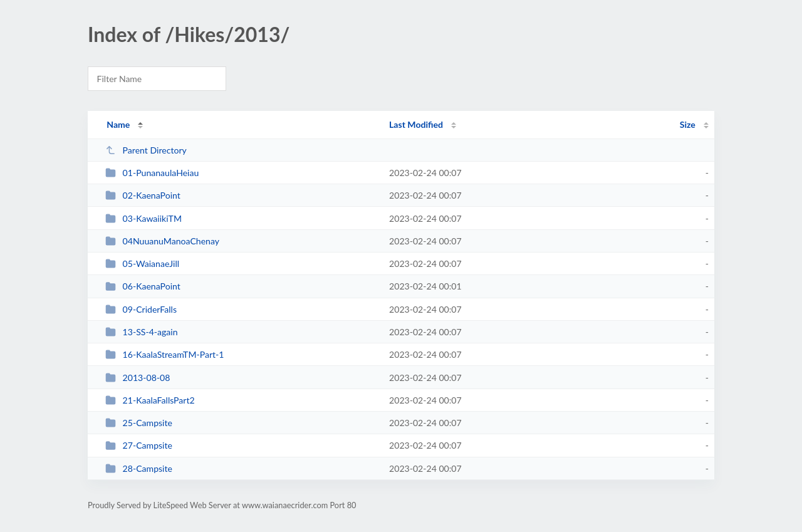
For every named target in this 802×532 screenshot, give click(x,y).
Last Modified (416, 124)
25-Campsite (139, 423)
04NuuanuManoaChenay (162, 241)
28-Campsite (139, 468)
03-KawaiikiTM (143, 218)
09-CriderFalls (141, 309)
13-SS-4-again (141, 332)
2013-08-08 (138, 378)
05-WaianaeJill (142, 263)
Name (118, 124)
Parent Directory (146, 150)
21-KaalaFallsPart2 (150, 400)
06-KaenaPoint (143, 286)
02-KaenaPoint (143, 195)
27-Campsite (139, 445)
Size (688, 124)
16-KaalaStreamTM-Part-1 (164, 354)
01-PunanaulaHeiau (152, 173)
